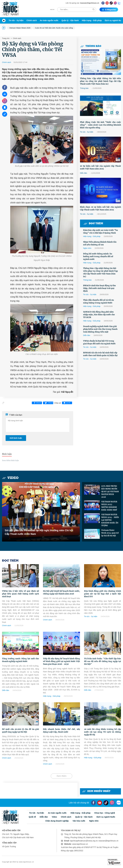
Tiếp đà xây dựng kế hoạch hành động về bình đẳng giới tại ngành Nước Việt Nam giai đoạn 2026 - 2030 (61, 661)
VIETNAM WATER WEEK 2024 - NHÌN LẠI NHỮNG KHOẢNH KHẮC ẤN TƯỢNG (110, 520)
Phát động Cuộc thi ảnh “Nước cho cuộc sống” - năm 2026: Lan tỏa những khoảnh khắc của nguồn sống (100, 125)
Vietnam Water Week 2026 (20, 28)
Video (10, 478)
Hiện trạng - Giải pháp (92, 20)
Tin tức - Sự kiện (16, 20)
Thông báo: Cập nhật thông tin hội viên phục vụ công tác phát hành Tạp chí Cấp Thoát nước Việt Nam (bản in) (100, 81)
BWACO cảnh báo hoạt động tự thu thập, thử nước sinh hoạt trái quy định (99, 288)
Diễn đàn (84, 173)
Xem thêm (61, 776)
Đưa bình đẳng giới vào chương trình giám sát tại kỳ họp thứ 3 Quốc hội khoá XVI (103, 594)
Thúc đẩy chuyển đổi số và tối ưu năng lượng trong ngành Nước (98, 301)
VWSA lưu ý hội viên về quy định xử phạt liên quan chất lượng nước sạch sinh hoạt (20, 594)
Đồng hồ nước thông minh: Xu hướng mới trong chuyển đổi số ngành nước (98, 256)
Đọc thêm (93, 224)
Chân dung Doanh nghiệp (57, 821)
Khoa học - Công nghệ (105, 813)
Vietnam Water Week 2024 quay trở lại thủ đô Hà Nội (110, 533)
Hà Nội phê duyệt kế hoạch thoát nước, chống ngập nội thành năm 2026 (61, 592)
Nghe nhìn (87, 248)
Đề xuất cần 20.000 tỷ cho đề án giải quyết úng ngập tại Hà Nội (20, 731)
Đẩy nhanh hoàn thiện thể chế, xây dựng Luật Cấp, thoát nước (61, 731)
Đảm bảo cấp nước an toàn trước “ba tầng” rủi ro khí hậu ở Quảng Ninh (100, 231)
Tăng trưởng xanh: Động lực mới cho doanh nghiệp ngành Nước (20, 660)
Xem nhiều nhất (96, 791)
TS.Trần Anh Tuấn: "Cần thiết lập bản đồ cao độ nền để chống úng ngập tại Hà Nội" (103, 661)
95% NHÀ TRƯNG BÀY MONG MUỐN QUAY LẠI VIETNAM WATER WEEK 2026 (110, 492)
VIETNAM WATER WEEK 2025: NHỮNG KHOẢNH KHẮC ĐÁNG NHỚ (109, 506)
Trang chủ (6, 38)
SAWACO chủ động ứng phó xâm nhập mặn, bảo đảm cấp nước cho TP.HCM (99, 315)
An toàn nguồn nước (49, 20)
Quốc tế (32, 817)
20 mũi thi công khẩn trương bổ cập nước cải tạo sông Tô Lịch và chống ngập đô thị (103, 732)
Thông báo (91, 46)
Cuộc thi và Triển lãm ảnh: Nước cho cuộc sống (54, 28)
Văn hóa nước (79, 821)
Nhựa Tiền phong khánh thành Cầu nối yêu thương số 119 (100, 243)
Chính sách (32, 20)
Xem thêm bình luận (10, 460)
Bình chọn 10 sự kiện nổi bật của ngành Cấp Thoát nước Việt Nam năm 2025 (100, 208)
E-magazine (109, 10)
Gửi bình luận (16, 438)
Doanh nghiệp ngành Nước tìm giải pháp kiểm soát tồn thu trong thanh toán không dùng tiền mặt (100, 329)
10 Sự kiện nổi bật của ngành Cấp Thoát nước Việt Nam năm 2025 (100, 167)
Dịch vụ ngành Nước (106, 817)
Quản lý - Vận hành (70, 20)
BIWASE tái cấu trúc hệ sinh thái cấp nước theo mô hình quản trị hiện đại (100, 354)
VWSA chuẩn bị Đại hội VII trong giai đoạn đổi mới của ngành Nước (99, 342)
